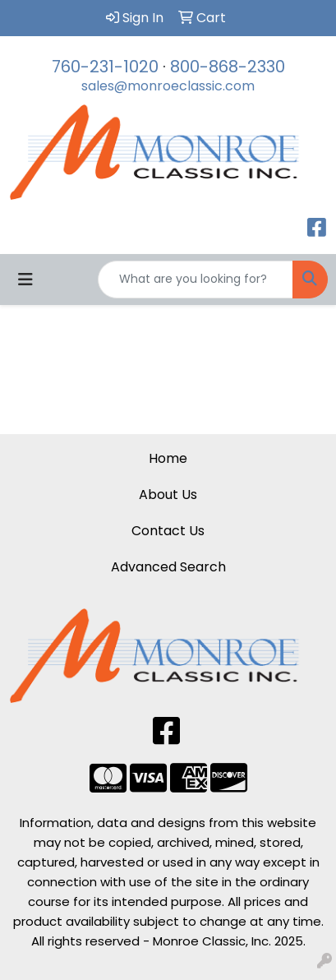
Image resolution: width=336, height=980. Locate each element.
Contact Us (168, 531)
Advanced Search (168, 567)
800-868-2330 (228, 67)
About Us (168, 495)
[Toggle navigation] (25, 280)
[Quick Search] (196, 280)
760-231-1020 (105, 67)
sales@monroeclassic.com (168, 86)
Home (168, 458)
